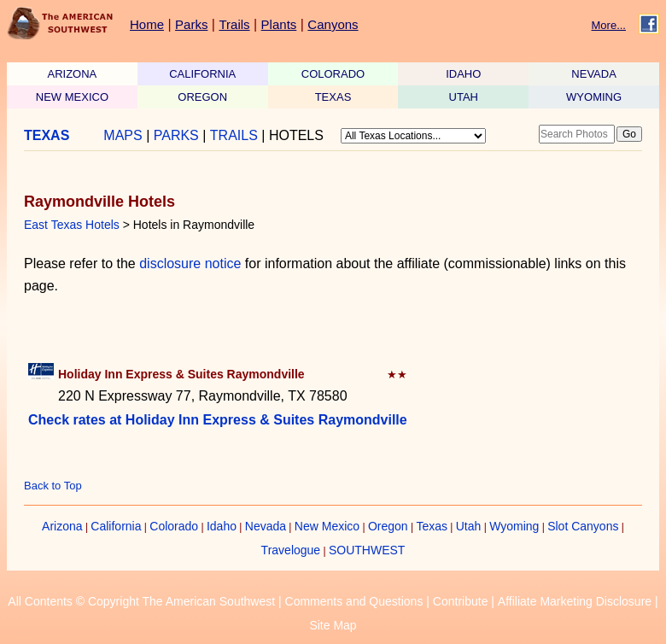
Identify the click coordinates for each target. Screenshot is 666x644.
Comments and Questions (354, 601)
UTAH (464, 97)
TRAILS (234, 135)
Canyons (333, 24)
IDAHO (463, 74)
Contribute (461, 601)
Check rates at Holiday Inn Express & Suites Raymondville (218, 420)
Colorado (174, 526)
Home (147, 24)
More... (609, 25)
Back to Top (53, 486)
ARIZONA (73, 74)
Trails (234, 24)
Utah (469, 526)
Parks (191, 24)
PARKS (176, 135)
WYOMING (594, 97)
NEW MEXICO (72, 97)
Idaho (222, 526)
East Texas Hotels (72, 225)
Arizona (62, 526)
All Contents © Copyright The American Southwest (141, 601)
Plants (279, 24)
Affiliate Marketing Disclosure (575, 601)
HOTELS (296, 135)
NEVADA (594, 74)
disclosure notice (190, 263)
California (116, 526)
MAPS (123, 135)
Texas (432, 526)
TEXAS (333, 97)
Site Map (333, 625)
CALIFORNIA (202, 74)
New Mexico (327, 526)
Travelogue (291, 550)
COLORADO (333, 74)
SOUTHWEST (367, 550)
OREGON (202, 97)
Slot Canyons (583, 526)
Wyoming (514, 526)
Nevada (266, 526)
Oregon (388, 526)
